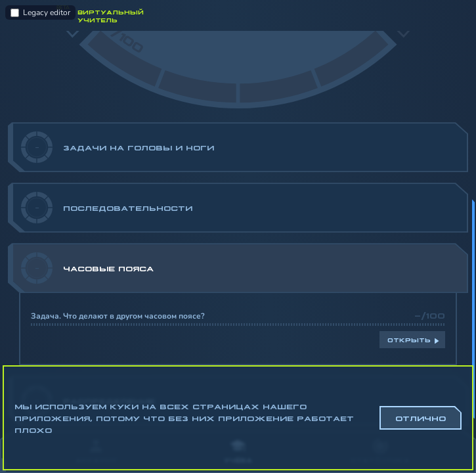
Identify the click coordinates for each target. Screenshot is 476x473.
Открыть (409, 340)
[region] (238, 231)
